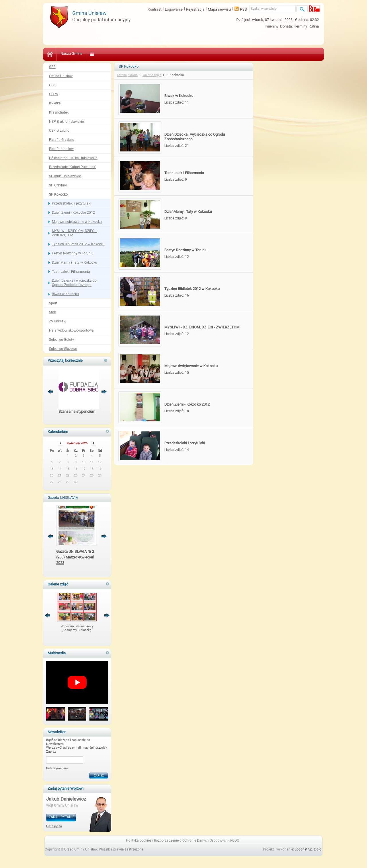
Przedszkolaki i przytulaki (72, 203)
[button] (55, 714)
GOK (52, 85)
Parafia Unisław (61, 149)
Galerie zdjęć (152, 75)
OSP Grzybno (59, 131)
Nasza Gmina (71, 53)
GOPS (53, 94)
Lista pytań (54, 826)
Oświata (115, 53)
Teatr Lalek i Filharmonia (71, 272)
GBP (52, 67)
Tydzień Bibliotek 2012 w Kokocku (78, 244)
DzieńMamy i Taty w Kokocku (75, 262)
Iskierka (55, 103)
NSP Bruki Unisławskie (66, 122)
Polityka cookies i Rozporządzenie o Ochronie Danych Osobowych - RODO (183, 840)
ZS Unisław (58, 321)
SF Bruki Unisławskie (65, 176)
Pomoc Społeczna (165, 53)
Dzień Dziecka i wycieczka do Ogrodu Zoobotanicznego (74, 283)
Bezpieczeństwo (201, 53)
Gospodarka (266, 53)
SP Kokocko (58, 194)
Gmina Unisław (61, 76)
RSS (243, 9)
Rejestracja (195, 9)
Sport (53, 303)
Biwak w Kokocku (65, 294)
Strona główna (127, 75)
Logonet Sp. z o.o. (309, 849)
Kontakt (289, 53)
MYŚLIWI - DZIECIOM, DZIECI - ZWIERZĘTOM (74, 233)
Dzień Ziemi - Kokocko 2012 (73, 213)
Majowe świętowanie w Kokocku (77, 222)
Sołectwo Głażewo (63, 349)
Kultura (95, 53)
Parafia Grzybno (62, 140)
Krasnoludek (59, 112)
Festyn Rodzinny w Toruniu (73, 253)
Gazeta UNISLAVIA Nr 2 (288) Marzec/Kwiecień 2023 (75, 557)
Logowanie (174, 9)
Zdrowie (136, 53)
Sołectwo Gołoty (62, 340)
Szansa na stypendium (77, 411)
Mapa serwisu (219, 9)
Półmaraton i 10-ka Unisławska (73, 158)
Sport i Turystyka (235, 53)
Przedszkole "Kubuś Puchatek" (73, 167)
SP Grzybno (58, 185)
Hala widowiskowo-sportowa (71, 330)
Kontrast (155, 9)
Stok (52, 312)
